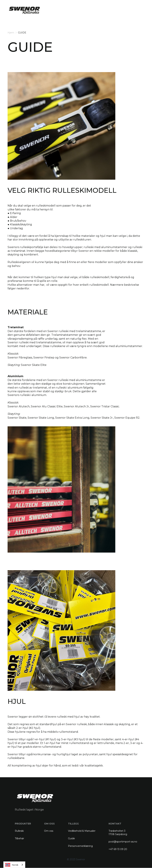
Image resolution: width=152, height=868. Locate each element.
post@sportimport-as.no (123, 842)
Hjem (11, 33)
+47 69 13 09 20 (118, 849)
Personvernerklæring (80, 846)
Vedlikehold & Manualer (82, 831)
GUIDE (22, 33)
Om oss (49, 831)
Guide (71, 838)
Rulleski (19, 831)
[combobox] (14, 865)
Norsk (12, 865)
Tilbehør (19, 838)
